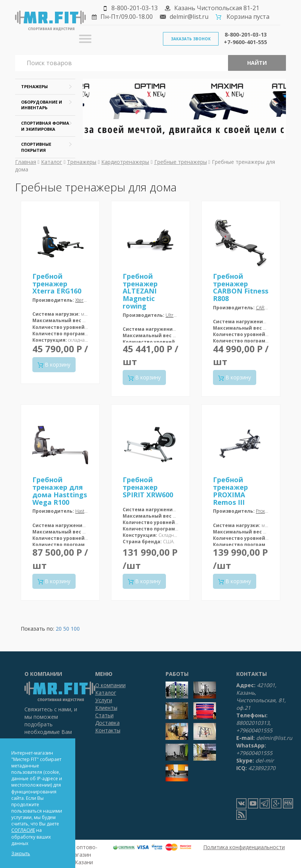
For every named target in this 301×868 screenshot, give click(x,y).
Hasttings (84, 511)
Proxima (264, 511)
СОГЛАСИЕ (23, 830)
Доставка (107, 723)
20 (59, 629)
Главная (26, 162)
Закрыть (21, 853)
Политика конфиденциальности (244, 847)
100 (75, 629)
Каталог (52, 162)
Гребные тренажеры (181, 162)
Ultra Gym (176, 315)
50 (66, 629)
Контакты (108, 730)
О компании (110, 685)
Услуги (104, 700)
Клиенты (106, 708)
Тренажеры (82, 162)
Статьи (104, 715)
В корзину (54, 364)
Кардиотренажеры (125, 162)
